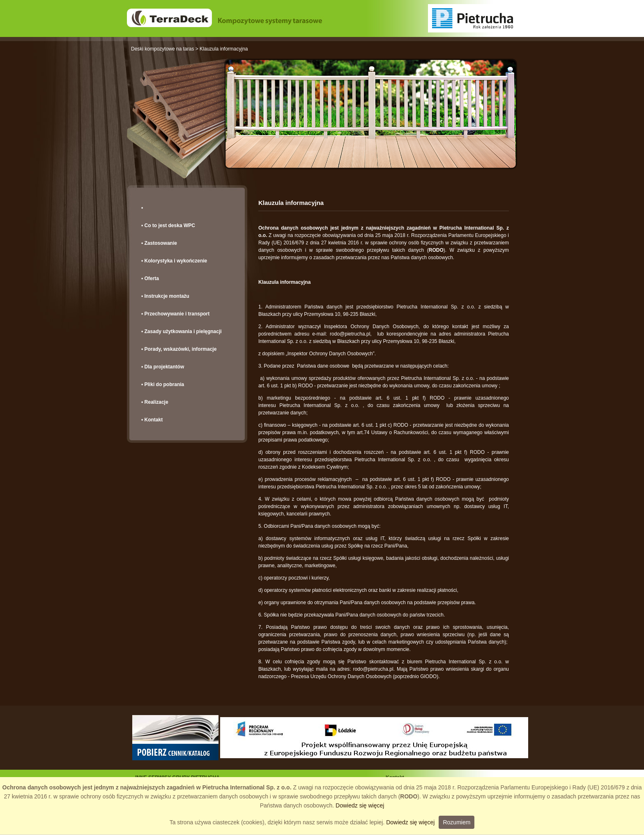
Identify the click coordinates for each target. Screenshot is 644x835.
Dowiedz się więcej (360, 805)
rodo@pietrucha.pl (350, 334)
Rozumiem (457, 822)
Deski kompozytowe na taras (162, 49)
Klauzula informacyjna (224, 49)
